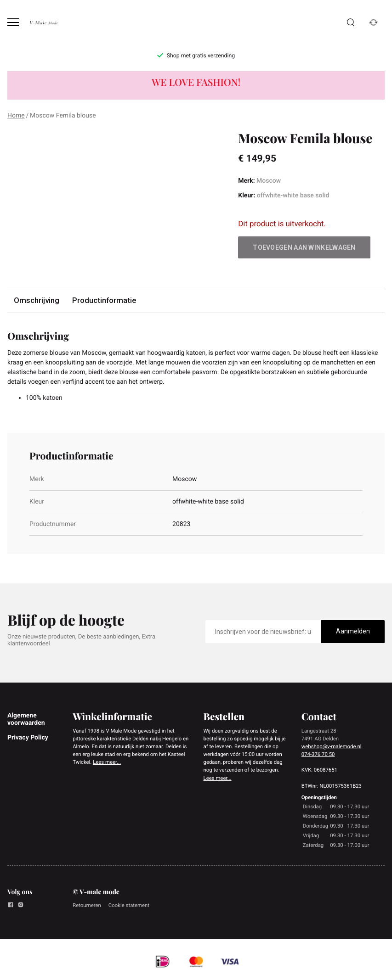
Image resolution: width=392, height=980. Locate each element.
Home (16, 116)
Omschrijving (37, 300)
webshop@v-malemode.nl (332, 746)
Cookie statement (129, 905)
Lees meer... (107, 762)
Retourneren (87, 905)
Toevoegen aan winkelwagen (304, 247)
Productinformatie (104, 300)
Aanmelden (353, 631)
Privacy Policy (28, 738)
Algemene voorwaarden (26, 719)
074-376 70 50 (318, 754)
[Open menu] (13, 22)
